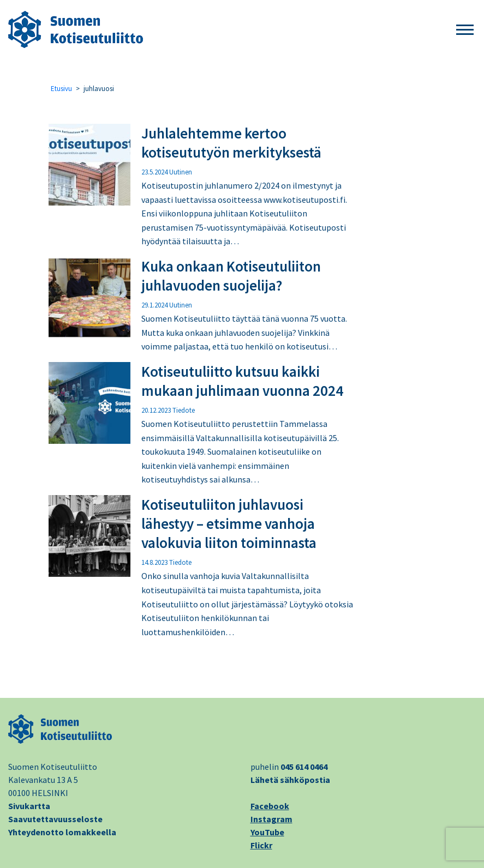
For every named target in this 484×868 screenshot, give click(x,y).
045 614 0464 (304, 767)
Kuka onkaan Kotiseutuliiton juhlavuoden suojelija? (231, 276)
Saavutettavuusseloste (55, 819)
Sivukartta (29, 806)
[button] (465, 30)
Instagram (271, 819)
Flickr (261, 845)
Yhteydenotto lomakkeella (62, 832)
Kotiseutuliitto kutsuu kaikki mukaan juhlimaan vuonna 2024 (242, 381)
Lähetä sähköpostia (290, 780)
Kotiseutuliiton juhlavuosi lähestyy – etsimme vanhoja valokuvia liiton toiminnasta (229, 523)
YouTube (267, 832)
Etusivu (61, 89)
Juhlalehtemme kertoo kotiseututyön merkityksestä (231, 143)
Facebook (270, 806)
